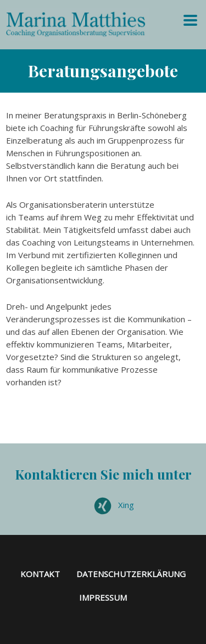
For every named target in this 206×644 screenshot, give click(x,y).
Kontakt (40, 574)
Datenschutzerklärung (131, 574)
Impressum (103, 597)
